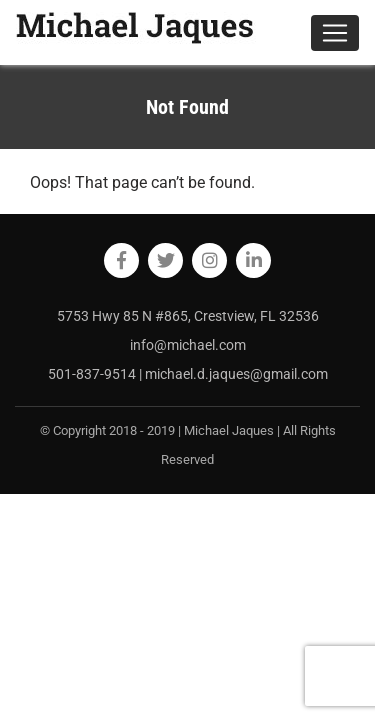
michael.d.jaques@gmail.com (236, 374)
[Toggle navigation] (335, 33)
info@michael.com (188, 345)
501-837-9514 (93, 374)
